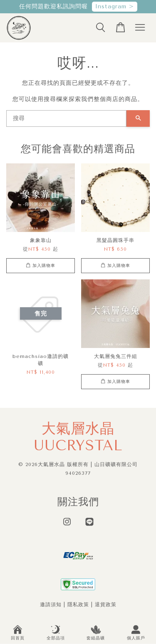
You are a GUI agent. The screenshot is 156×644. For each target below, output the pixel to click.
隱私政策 (78, 605)
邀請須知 (51, 605)
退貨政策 (106, 605)
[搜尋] (66, 118)
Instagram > (115, 6)
